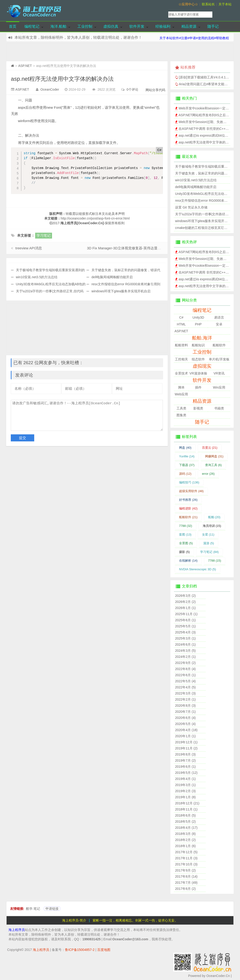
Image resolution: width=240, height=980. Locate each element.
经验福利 (163, 26)
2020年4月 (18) (186, 730)
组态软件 (198, 359)
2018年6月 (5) (185, 815)
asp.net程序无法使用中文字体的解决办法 (62, 79)
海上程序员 (17, 930)
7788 (186, 526)
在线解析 (188, 561)
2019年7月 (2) (185, 760)
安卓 (219, 324)
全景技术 (181, 373)
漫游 (209, 543)
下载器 (187, 465)
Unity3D (198, 317)
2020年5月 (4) (185, 724)
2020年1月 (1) (185, 736)
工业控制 (85, 26)
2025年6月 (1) (185, 620)
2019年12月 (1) (186, 742)
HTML (181, 324)
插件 (198, 387)
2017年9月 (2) (185, 870)
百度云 (210, 448)
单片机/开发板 (219, 359)
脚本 (181, 387)
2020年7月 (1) (185, 712)
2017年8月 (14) (186, 876)
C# (181, 317)
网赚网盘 (214, 456)
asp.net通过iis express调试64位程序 (205, 135)
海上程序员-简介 (74, 920)
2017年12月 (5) (186, 852)
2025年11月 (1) (186, 614)
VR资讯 (219, 373)
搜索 (224, 15)
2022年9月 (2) (185, 663)
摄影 (184, 552)
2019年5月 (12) (186, 773)
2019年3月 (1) (185, 785)
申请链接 (52, 909)
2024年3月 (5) (185, 651)
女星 (208, 534)
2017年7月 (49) (186, 883)
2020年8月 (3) (185, 706)
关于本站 (225, 4)
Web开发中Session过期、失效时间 (204, 122)
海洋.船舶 (58, 26)
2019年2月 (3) (185, 791)
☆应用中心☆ (188, 4)
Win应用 (219, 387)
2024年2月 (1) (185, 657)
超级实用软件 (191, 491)
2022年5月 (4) (185, 681)
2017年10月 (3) (186, 864)
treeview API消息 (29, 248)
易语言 (219, 317)
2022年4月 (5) (185, 687)
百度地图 (104, 950)
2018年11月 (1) (186, 809)
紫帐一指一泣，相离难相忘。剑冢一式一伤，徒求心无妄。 (135, 920)
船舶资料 (181, 345)
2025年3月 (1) (185, 638)
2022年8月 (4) (185, 669)
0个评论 (132, 89)
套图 (185, 534)
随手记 (213, 26)
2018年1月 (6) (185, 846)
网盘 (185, 448)
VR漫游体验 (198, 373)
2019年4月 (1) (185, 779)
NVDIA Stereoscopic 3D (198, 569)
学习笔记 (44, 235)
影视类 (198, 408)
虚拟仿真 (111, 26)
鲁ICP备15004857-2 (80, 950)
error (208, 474)
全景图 (186, 543)
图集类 (181, 415)
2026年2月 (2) (185, 602)
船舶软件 (219, 345)
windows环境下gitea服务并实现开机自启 (121, 291)
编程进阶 (188, 508)
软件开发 (137, 26)
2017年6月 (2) (185, 889)
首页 (13, 26)
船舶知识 (198, 345)
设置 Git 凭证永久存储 (191, 207)
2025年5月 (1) (185, 626)
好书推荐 (188, 500)
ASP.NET (25, 66)
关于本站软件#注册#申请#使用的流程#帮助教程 (194, 38)
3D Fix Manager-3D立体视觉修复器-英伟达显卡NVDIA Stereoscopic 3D (143, 248)
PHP (198, 324)
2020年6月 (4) (185, 718)
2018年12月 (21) (187, 803)
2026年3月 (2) (185, 596)
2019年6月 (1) (185, 767)
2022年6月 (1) (185, 675)
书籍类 (219, 408)
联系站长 (208, 4)
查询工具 (214, 465)
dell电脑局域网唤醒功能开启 (112, 277)
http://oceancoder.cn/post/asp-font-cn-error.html (95, 218)
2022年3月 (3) (185, 693)
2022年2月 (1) (185, 699)
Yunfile (187, 456)
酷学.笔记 (33, 909)
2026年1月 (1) (185, 608)
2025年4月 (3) (185, 632)
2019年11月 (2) (186, 748)
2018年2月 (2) (185, 840)
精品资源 (189, 26)
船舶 (214, 517)
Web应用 (181, 394)
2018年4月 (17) (186, 828)
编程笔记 (32, 26)
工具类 (181, 408)
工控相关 (181, 359)
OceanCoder (50, 89)
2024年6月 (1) (185, 644)
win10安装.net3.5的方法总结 (37, 277)
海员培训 (212, 526)
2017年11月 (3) (186, 858)
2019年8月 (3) (185, 754)
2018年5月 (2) (185, 822)
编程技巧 (189, 482)
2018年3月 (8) (185, 834)
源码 (185, 474)
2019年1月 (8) (185, 797)
